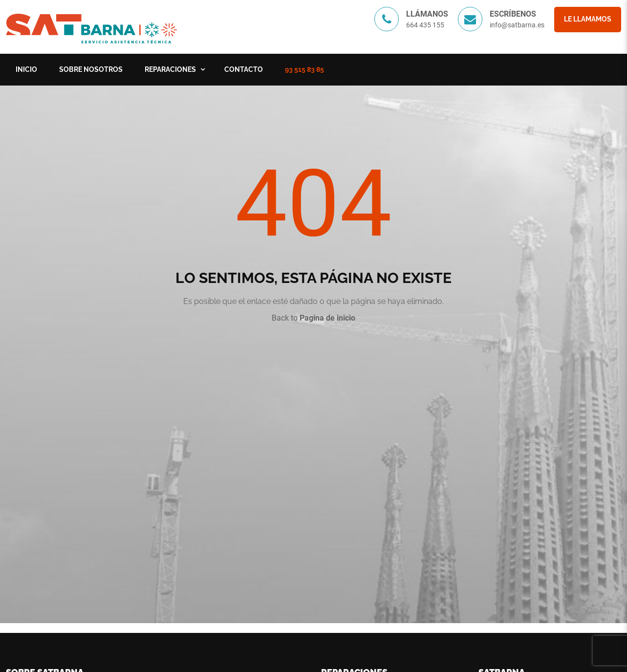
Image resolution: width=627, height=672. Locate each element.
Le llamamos (588, 19)
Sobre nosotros (91, 69)
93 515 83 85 (304, 69)
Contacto (244, 69)
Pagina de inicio (327, 318)
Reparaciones (170, 69)
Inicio (26, 69)
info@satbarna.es (517, 25)
